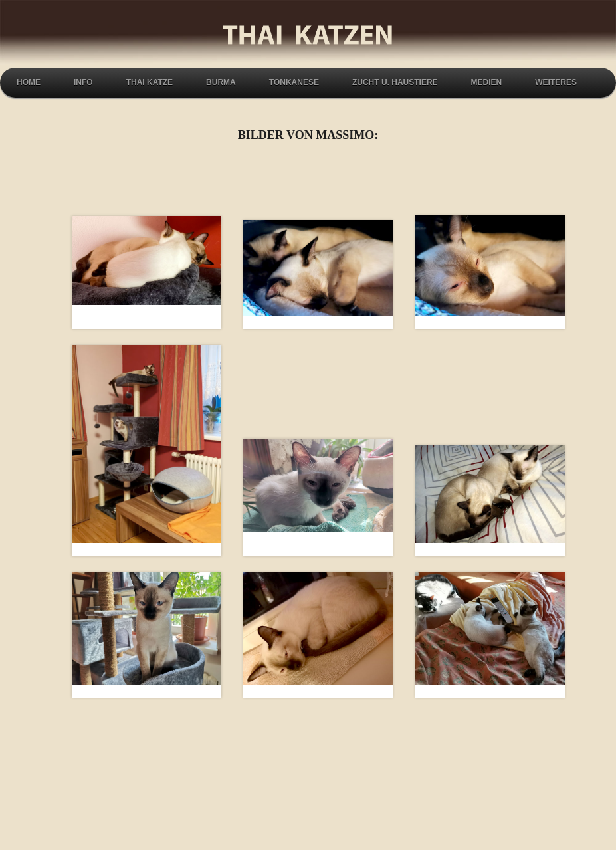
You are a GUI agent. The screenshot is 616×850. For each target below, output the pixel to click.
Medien (487, 82)
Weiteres (556, 82)
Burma (221, 82)
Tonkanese (294, 82)
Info (83, 82)
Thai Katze (150, 82)
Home (29, 82)
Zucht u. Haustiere (395, 82)
